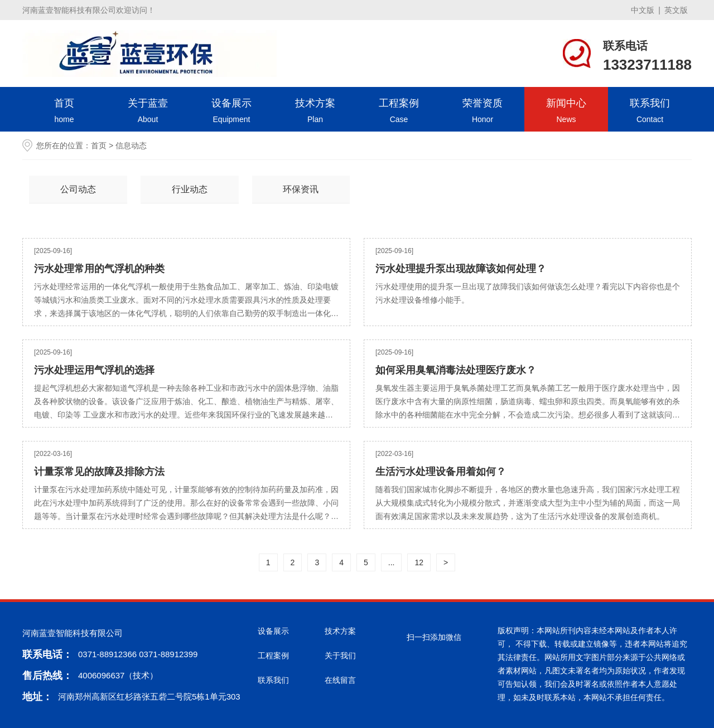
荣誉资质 (483, 112)
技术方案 (315, 112)
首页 (64, 112)
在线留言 (340, 680)
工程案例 (399, 112)
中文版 (643, 10)
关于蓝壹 (148, 112)
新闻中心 (566, 112)
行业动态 (190, 189)
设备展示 (231, 112)
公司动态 (78, 189)
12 (419, 562)
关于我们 (340, 656)
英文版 (676, 10)
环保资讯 (301, 189)
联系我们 (650, 112)
